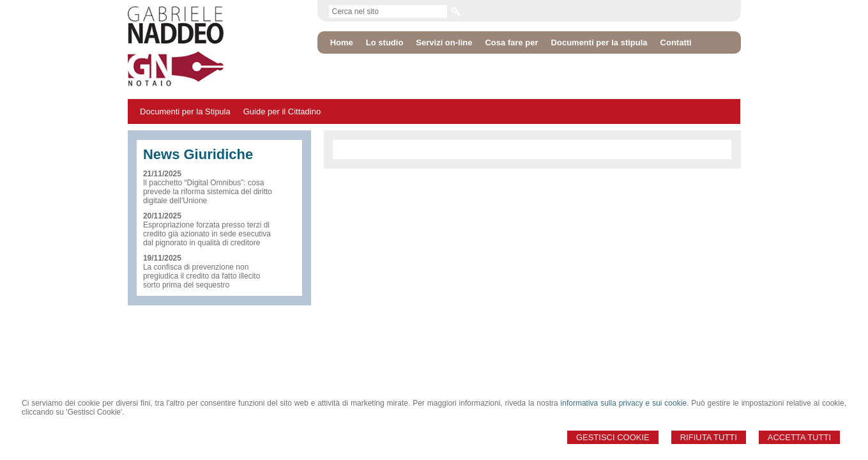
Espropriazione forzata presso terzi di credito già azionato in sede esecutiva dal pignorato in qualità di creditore (207, 234)
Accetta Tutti (799, 437)
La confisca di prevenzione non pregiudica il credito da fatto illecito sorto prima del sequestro (202, 276)
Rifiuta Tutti (709, 437)
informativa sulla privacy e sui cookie (624, 403)
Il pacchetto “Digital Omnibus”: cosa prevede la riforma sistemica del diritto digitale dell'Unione (208, 192)
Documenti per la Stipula (185, 111)
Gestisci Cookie (613, 437)
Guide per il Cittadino (282, 111)
